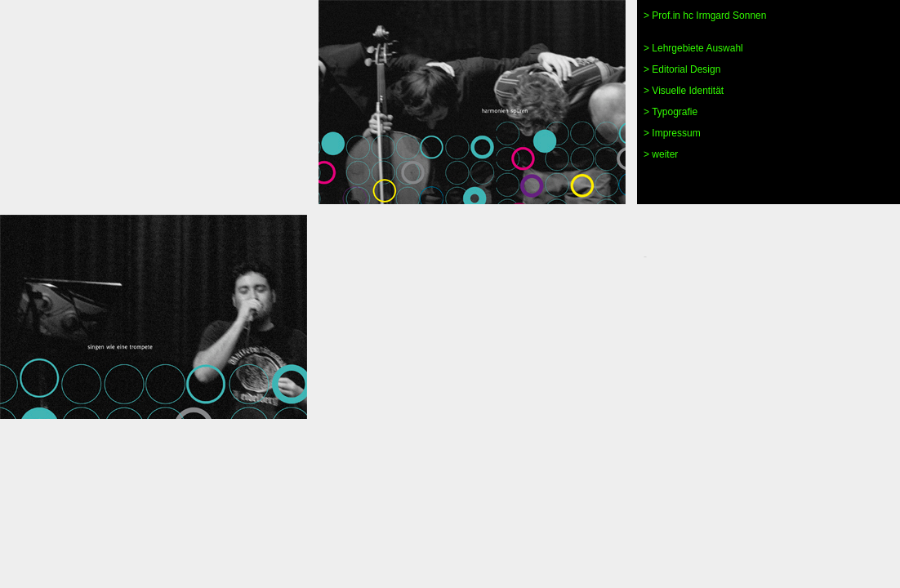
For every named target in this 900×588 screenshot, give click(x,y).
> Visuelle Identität (684, 91)
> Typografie (671, 112)
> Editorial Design (682, 69)
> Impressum (672, 133)
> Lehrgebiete (674, 48)
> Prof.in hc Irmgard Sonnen (705, 16)
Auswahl (724, 48)
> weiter (661, 154)
